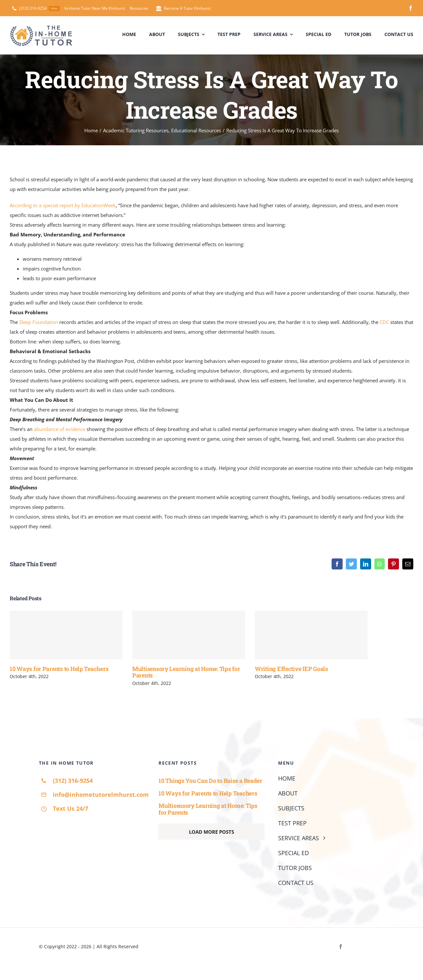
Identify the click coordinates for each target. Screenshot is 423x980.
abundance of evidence (59, 429)
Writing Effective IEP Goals (291, 669)
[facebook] (411, 8)
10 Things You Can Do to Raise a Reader (210, 781)
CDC (384, 322)
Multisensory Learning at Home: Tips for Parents (186, 672)
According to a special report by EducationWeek (63, 205)
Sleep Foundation (39, 322)
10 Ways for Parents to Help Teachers (59, 669)
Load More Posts (211, 832)
